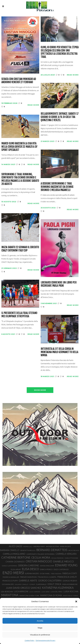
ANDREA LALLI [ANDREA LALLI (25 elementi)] (28, 547)
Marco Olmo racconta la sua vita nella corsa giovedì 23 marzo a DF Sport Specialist (19, 147)
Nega (40, 628)
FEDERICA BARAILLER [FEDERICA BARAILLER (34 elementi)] (11, 577)
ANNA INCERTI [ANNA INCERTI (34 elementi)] (65, 546)
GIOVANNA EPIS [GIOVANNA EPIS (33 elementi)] (8, 584)
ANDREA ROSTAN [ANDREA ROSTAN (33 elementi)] (52, 546)
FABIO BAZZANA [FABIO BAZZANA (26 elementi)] (56, 574)
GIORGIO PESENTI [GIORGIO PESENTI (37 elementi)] (70, 581)
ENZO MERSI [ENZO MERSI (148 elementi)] (13, 573)
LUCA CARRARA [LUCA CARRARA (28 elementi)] (35, 592)
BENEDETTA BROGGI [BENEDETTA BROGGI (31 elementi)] (28, 550)
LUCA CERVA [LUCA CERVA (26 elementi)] (45, 592)
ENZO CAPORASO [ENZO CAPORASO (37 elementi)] (61, 569)
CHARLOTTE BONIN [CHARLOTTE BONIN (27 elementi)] (71, 558)
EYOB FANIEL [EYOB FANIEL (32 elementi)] (45, 574)
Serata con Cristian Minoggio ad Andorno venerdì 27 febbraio (19, 81)
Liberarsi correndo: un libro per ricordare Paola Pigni (59, 284)
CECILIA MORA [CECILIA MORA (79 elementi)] (41, 558)
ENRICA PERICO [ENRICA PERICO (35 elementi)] (46, 569)
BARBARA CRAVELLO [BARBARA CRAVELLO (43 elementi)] (10, 550)
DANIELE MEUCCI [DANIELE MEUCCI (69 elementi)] (63, 561)
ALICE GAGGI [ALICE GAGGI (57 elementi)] (15, 546)
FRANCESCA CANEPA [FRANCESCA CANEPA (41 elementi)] (47, 577)
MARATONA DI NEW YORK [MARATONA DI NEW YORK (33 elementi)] (29, 596)
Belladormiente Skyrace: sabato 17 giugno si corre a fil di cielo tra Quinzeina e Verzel (60, 117)
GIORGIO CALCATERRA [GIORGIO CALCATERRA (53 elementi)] (50, 581)
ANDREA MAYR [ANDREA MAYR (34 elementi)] (39, 546)
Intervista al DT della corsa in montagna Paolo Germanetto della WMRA (59, 352)
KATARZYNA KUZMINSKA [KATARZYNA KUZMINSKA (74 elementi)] (58, 588)
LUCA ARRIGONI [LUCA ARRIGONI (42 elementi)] (21, 591)
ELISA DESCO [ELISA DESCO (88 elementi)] (30, 569)
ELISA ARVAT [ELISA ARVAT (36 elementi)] (16, 569)
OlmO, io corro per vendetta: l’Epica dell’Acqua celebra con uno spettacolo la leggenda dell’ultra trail (60, 52)
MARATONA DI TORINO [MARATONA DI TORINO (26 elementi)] (70, 596)
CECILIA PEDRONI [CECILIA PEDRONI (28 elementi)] (57, 558)
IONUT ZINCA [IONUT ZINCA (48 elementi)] (54, 584)
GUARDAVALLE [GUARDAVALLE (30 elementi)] (41, 584)
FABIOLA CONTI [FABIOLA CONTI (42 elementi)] (70, 573)
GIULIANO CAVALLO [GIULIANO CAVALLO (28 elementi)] (22, 584)
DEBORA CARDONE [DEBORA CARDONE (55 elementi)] (29, 565)
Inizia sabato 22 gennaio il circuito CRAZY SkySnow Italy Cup (20, 249)
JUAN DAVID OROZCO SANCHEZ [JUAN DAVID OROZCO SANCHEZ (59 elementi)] (23, 588)
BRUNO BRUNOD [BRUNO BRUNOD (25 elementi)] (74, 550)
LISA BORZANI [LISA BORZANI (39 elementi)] (7, 592)
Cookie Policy (30, 640)
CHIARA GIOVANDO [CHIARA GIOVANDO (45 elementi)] (15, 562)
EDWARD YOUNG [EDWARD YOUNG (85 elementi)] (66, 565)
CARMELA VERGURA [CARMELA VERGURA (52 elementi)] (66, 554)
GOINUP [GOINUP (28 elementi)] (32, 584)
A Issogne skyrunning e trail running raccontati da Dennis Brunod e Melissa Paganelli (57, 187)
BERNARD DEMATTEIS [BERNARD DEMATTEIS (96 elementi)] (52, 550)
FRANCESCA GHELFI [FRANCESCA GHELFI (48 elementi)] (67, 577)
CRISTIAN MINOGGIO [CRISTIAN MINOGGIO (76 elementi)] (39, 561)
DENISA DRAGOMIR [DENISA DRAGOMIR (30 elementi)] (47, 566)
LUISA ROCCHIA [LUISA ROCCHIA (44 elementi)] (71, 591)
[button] (76, 601)
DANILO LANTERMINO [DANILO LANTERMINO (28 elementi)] (10, 566)
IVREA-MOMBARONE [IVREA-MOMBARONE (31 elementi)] (70, 584)
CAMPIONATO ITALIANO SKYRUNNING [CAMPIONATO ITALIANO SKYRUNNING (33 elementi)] (41, 554)
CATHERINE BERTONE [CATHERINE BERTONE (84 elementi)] (16, 557)
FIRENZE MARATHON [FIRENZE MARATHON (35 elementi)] (28, 577)
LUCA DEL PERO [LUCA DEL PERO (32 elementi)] (57, 592)
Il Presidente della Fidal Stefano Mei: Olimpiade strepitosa (19, 315)
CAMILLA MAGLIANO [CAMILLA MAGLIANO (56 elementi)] (14, 554)
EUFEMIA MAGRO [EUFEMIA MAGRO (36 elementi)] (32, 573)
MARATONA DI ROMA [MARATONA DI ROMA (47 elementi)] (51, 595)
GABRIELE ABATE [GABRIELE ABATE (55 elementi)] (28, 580)
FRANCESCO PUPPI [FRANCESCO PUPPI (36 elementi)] (10, 581)
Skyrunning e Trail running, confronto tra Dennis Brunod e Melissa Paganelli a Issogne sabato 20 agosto (20, 179)
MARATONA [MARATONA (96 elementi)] (10, 595)
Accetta (40, 621)
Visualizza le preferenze (40, 635)
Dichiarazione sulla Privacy (45, 640)
